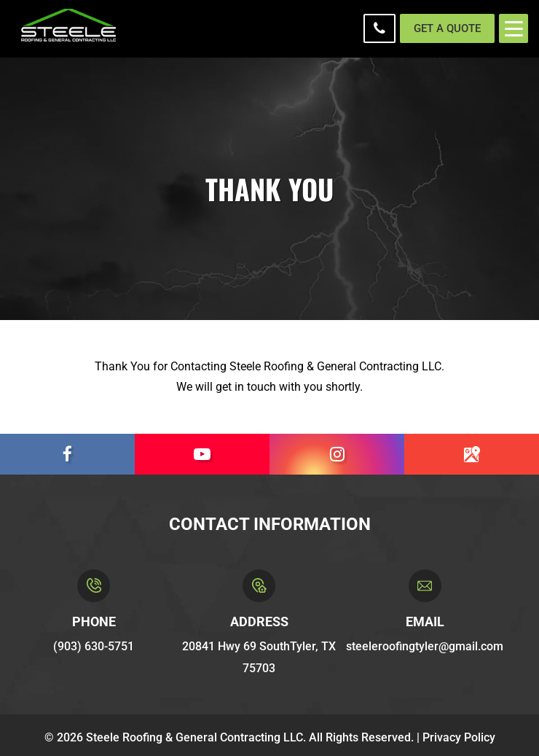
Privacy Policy (459, 737)
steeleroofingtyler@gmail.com (425, 646)
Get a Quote (447, 28)
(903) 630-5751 (379, 28)
